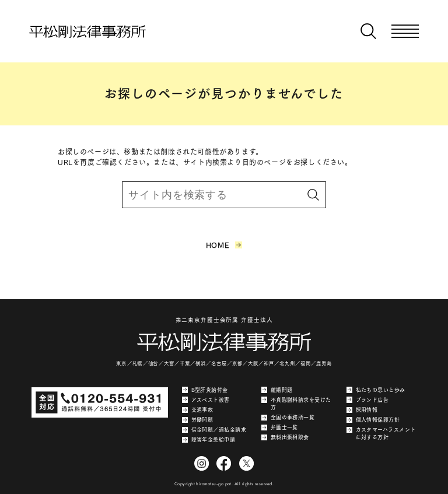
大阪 (253, 363)
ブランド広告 (367, 400)
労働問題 (197, 420)
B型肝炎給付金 (205, 390)
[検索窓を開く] (368, 31)
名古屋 (219, 363)
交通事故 (197, 410)
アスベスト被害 (206, 400)
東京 (121, 363)
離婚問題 (277, 390)
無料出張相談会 (285, 437)
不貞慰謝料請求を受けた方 (296, 403)
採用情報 (362, 410)
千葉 (185, 363)
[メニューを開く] (405, 31)
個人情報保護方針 (373, 420)
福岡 (306, 363)
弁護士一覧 (280, 428)
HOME (224, 245)
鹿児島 (324, 363)
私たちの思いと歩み (376, 390)
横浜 (201, 363)
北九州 (287, 363)
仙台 (153, 363)
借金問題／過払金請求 (214, 430)
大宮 (169, 363)
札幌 (138, 363)
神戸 (269, 363)
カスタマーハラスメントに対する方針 (381, 434)
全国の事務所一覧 (288, 418)
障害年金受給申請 (209, 440)
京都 (237, 363)
